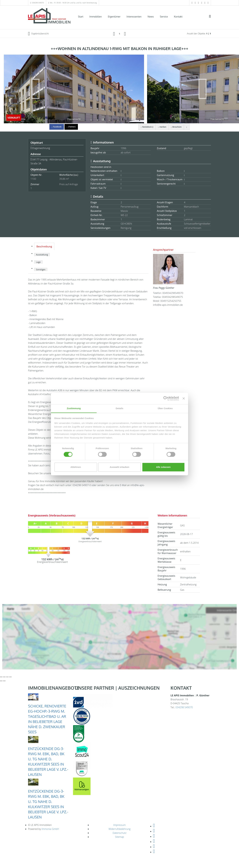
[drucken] (187, 127)
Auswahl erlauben (120, 467)
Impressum (119, 825)
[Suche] (212, 19)
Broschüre (176, 127)
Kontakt (178, 17)
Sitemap (120, 837)
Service (164, 17)
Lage (38, 262)
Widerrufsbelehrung (120, 829)
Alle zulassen (163, 467)
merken (162, 127)
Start (81, 17)
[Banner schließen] (184, 398)
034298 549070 (38, 3)
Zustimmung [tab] (74, 408)
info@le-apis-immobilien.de (168, 305)
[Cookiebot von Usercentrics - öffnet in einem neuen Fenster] (166, 398)
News (151, 17)
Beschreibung (44, 246)
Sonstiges (41, 269)
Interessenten (134, 17)
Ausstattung (42, 255)
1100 (33, 179)
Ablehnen (76, 467)
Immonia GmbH (50, 829)
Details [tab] (120, 408)
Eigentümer (114, 17)
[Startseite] (49, 16)
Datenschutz (120, 833)
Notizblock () (147, 127)
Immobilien (96, 17)
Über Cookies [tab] (165, 408)
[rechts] (125, 34)
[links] (114, 34)
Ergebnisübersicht (38, 34)
